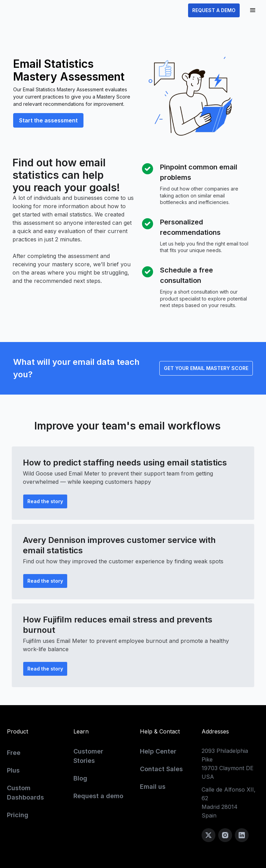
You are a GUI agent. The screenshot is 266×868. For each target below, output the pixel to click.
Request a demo (98, 796)
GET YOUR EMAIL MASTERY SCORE (206, 368)
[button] (253, 10)
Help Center (158, 751)
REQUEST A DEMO (214, 10)
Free (14, 753)
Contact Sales (161, 769)
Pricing (18, 815)
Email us (153, 787)
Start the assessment (48, 120)
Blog (80, 778)
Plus (13, 770)
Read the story (45, 501)
